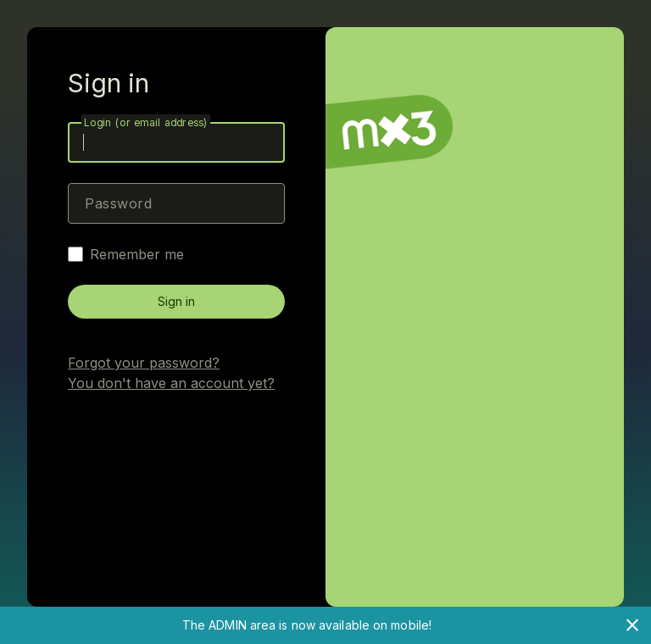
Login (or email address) (146, 122)
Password (118, 203)
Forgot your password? (144, 363)
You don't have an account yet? (171, 383)
